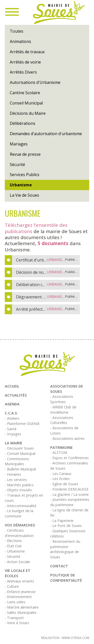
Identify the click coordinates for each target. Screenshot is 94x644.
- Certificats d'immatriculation (19, 533)
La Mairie (14, 443)
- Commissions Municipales (17, 461)
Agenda (12, 404)
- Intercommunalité (21, 506)
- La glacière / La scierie (69, 494)
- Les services (16, 480)
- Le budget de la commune (19, 513)
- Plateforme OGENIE (22, 424)
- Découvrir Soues (19, 448)
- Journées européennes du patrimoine (70, 502)
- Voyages (13, 434)
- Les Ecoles (60, 479)
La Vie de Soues (24, 195)
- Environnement (18, 597)
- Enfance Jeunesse (20, 592)
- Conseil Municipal (20, 453)
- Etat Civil (13, 546)
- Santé (11, 429)
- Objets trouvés (18, 490)
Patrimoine (61, 447)
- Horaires (13, 474)
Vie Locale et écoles (18, 573)
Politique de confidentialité (66, 578)
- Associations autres (67, 438)
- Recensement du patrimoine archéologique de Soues (65, 549)
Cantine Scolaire (25, 93)
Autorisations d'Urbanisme (35, 82)
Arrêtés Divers (23, 72)
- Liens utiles (15, 602)
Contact (59, 566)
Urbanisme (21, 185)
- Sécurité (13, 556)
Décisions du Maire (28, 113)
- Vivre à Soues (17, 623)
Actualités (16, 395)
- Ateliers (12, 418)
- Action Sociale (17, 562)
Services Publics (25, 175)
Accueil (12, 386)
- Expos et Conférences (69, 458)
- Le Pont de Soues (66, 526)
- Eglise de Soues (64, 484)
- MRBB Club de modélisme (63, 410)
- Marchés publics (19, 485)
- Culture (12, 586)
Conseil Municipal (26, 103)
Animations (20, 41)
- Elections (13, 541)
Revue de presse (25, 154)
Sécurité (17, 165)
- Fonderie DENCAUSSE (69, 489)
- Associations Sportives (62, 399)
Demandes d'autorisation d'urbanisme (46, 134)
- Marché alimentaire (22, 607)
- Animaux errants (19, 581)
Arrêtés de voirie (25, 62)
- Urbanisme (15, 551)
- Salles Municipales (21, 612)
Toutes (17, 31)
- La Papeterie (62, 521)
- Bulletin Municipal (20, 469)
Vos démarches (20, 525)
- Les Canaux (61, 474)
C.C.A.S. (11, 413)
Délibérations (23, 123)
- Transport (14, 618)
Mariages (19, 144)
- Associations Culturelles (62, 420)
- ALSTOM (59, 452)
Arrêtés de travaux (27, 52)
